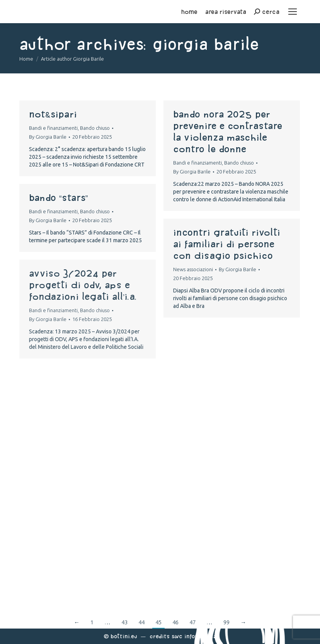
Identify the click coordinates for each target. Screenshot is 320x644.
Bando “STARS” (58, 197)
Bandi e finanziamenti (53, 128)
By (48, 137)
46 (175, 622)
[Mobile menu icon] (293, 12)
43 (124, 622)
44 (141, 622)
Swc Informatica (194, 636)
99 (226, 622)
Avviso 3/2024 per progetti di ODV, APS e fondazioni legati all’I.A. (83, 285)
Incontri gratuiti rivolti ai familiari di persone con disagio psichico (227, 244)
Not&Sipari (53, 114)
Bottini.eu (124, 636)
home (189, 12)
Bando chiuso (95, 128)
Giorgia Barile (206, 44)
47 (192, 622)
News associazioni (193, 269)
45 (158, 622)
